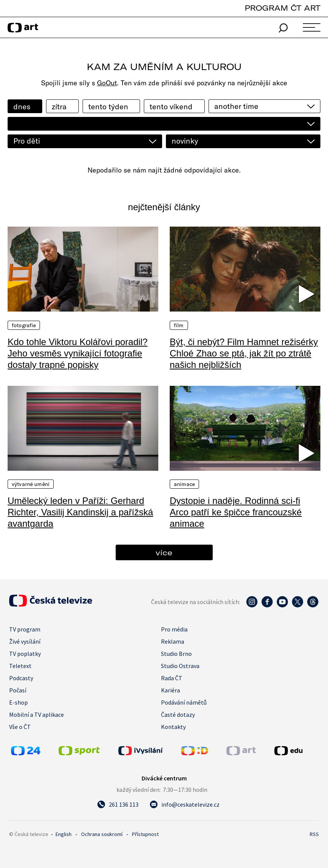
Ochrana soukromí (102, 834)
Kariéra (170, 690)
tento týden (108, 106)
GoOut (107, 83)
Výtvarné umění (31, 484)
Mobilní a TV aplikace (37, 715)
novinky (185, 141)
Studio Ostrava (180, 666)
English (64, 834)
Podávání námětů (184, 702)
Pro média (174, 629)
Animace (184, 484)
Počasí (18, 690)
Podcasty (21, 678)
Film (179, 325)
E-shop (18, 702)
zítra (59, 106)
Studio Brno (176, 654)
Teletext (20, 666)
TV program (25, 629)
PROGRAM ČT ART (283, 8)
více (164, 552)
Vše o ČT (20, 727)
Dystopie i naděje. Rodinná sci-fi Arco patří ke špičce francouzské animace (236, 512)
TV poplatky (25, 654)
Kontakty (173, 727)
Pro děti (27, 141)
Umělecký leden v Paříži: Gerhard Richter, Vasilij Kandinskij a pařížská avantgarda (80, 512)
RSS (314, 834)
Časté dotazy (178, 715)
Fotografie (24, 325)
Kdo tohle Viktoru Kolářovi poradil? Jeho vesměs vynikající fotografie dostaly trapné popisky (78, 353)
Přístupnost (145, 834)
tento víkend (171, 106)
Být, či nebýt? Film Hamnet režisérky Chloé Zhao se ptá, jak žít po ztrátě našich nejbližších (244, 353)
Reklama (173, 641)
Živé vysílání (25, 641)
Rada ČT (172, 678)
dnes (22, 106)
